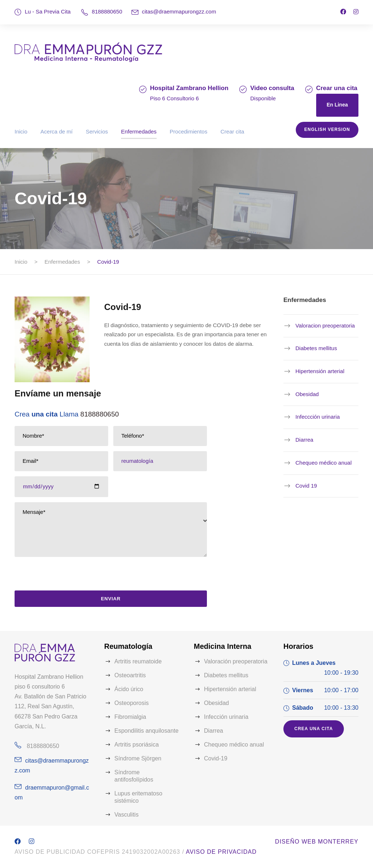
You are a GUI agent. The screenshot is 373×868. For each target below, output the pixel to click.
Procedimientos (189, 131)
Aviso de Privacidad (221, 852)
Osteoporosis (131, 703)
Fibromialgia (130, 717)
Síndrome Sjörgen (138, 758)
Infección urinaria (226, 717)
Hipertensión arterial (320, 371)
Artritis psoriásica (137, 745)
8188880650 (107, 11)
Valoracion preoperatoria (325, 325)
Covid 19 (306, 485)
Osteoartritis (130, 675)
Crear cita (232, 131)
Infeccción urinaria (318, 417)
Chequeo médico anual (323, 463)
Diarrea (304, 440)
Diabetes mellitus (316, 348)
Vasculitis (126, 815)
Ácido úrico (129, 689)
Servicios (97, 131)
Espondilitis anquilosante (146, 731)
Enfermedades (139, 131)
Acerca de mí (56, 131)
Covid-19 (216, 758)
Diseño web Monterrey (317, 842)
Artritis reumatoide (138, 661)
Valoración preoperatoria (236, 661)
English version (327, 129)
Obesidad (307, 394)
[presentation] (67, 576)
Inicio (21, 131)
